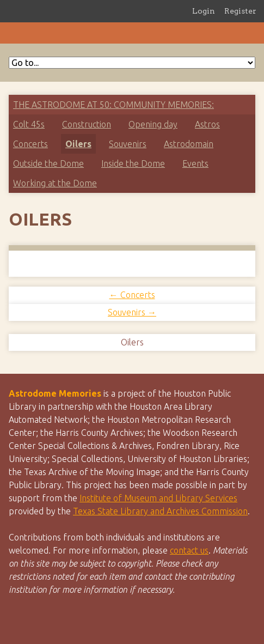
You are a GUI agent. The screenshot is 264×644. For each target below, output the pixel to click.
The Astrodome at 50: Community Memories (112, 105)
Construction (87, 124)
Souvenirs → (132, 312)
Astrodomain (189, 144)
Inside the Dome (133, 163)
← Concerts (132, 295)
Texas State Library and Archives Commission (160, 511)
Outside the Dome (48, 163)
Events (195, 163)
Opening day (153, 124)
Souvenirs (128, 144)
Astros (207, 124)
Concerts (30, 144)
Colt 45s (29, 124)
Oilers (78, 144)
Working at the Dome (55, 183)
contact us (189, 550)
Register (240, 11)
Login (204, 11)
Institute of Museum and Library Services (158, 498)
